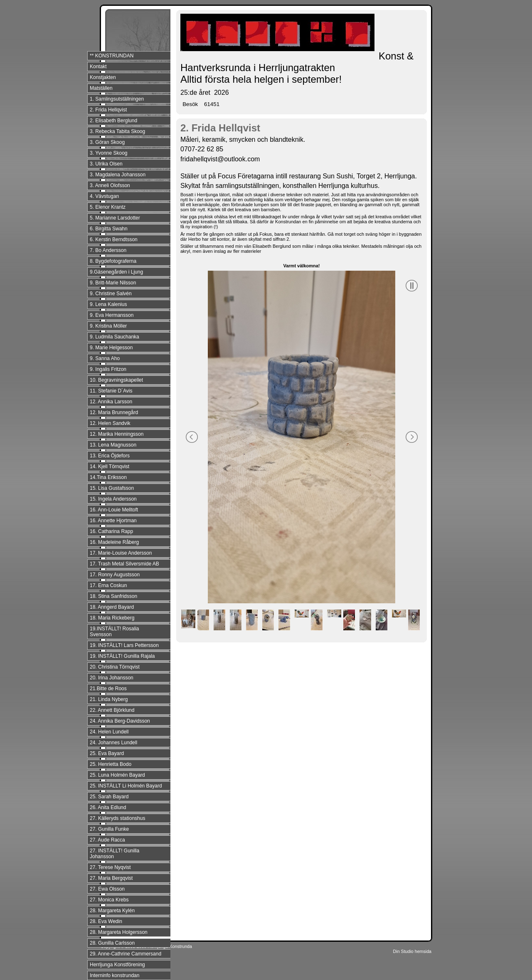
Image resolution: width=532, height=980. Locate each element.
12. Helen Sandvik (110, 423)
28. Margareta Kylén (112, 911)
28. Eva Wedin (106, 921)
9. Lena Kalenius (108, 304)
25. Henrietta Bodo (111, 764)
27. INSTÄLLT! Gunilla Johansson (115, 854)
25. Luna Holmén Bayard (117, 775)
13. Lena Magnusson (113, 445)
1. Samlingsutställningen (117, 99)
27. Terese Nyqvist (110, 867)
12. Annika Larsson (111, 402)
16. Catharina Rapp (111, 531)
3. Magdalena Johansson (118, 175)
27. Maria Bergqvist (111, 878)
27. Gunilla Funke (109, 829)
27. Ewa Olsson (107, 889)
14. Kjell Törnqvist (110, 467)
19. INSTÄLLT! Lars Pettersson (124, 645)
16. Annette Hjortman (113, 521)
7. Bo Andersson (108, 250)
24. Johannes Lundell (113, 743)
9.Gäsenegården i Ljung (116, 272)
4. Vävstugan (104, 196)
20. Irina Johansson (112, 678)
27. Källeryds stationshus (117, 818)
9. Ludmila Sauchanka (115, 337)
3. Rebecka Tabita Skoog (117, 131)
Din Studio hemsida (412, 951)
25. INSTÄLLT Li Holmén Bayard (126, 786)
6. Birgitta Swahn (109, 229)
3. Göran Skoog (107, 142)
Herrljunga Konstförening (117, 965)
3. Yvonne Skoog (109, 153)
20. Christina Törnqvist (115, 667)
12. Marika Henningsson (117, 434)
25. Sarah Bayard (109, 797)
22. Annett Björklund (112, 710)
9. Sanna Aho (105, 358)
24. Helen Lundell (109, 732)
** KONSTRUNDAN (112, 56)
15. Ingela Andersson (113, 499)
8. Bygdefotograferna (113, 261)
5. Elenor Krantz (108, 207)
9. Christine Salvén (111, 294)
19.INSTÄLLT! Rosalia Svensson (115, 632)
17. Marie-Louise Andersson (121, 553)
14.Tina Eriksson (108, 477)
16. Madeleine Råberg (114, 542)
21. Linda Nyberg (109, 699)
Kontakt (98, 67)
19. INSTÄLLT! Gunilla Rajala (122, 656)
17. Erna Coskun (108, 585)
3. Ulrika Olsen (106, 164)
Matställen (101, 88)
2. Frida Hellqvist (108, 110)
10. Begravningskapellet (116, 380)
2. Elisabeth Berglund (113, 121)
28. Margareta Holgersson (119, 932)
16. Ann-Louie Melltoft (114, 510)
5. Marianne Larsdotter (115, 218)
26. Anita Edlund (108, 807)
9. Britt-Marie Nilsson (113, 283)
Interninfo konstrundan (115, 975)
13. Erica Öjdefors (110, 456)
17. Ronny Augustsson (115, 575)
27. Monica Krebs (109, 900)
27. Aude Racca (107, 840)
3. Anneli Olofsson (110, 185)
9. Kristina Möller (108, 326)
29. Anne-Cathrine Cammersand (126, 954)
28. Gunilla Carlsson (112, 943)
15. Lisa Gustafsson (112, 488)
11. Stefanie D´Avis (111, 391)
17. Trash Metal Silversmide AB (124, 564)
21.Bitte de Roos (108, 689)
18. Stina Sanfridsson (113, 596)
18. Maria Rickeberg (112, 618)
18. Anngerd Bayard (112, 607)
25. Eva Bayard (107, 753)
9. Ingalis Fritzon (108, 369)
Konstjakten (103, 77)
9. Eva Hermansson (112, 315)
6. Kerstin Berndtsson (114, 239)
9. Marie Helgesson (111, 348)
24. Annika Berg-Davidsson (120, 721)
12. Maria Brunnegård (114, 412)
